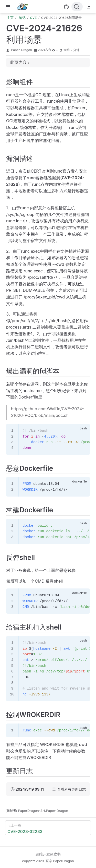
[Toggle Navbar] (88, 7)
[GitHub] (66, 7)
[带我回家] (24, 7)
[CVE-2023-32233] (48, 828)
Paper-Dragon (22, 50)
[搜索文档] (77, 7)
